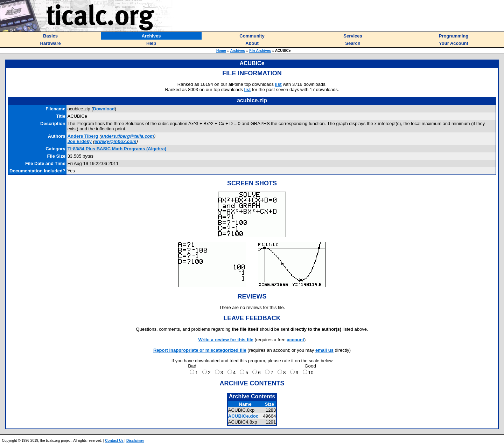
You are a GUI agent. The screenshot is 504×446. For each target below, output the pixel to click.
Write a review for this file (226, 340)
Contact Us (114, 441)
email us (324, 350)
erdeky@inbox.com (115, 141)
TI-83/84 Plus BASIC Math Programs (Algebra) (117, 149)
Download (104, 109)
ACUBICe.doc (243, 416)
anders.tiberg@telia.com (127, 136)
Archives (238, 51)
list (278, 84)
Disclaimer (135, 441)
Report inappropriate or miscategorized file (200, 350)
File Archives (260, 51)
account (295, 340)
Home (221, 51)
